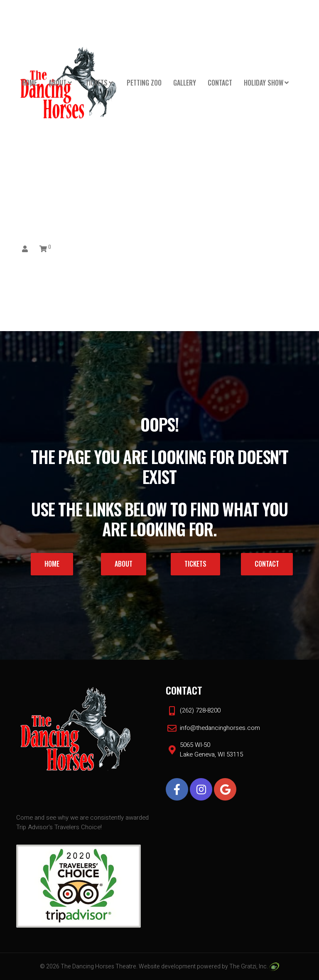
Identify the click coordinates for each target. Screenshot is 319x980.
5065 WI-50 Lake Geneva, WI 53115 (211, 750)
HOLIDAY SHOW (264, 83)
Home (29, 83)
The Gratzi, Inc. (254, 966)
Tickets (97, 83)
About (58, 83)
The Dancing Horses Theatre (98, 966)
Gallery (185, 83)
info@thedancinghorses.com (220, 728)
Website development (167, 966)
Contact (220, 83)
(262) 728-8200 (200, 710)
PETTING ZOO (144, 83)
